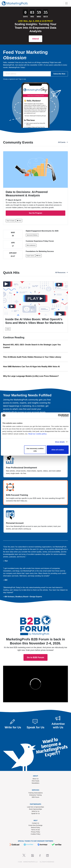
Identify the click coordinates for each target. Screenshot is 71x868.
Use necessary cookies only (35, 450)
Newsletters (35, 783)
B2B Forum (36, 797)
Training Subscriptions (35, 793)
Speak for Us (36, 813)
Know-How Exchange (35, 825)
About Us (35, 779)
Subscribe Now (59, 74)
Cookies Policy (35, 834)
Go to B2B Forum (35, 621)
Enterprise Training (35, 795)
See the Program (35, 213)
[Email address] (27, 74)
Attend (35, 39)
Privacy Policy (35, 832)
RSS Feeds (35, 781)
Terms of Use (35, 830)
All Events (63, 142)
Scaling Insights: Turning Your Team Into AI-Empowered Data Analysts (36, 28)
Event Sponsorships (36, 809)
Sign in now (22, 79)
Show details (60, 442)
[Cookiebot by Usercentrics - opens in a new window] (60, 415)
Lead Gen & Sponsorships (35, 807)
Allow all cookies (58, 450)
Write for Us (35, 811)
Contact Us (35, 823)
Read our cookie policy (38, 434)
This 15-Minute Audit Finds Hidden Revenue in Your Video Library (32, 357)
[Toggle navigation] (66, 3)
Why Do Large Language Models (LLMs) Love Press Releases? (31, 376)
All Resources (62, 273)
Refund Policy (35, 828)
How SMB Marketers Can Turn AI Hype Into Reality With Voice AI (31, 367)
